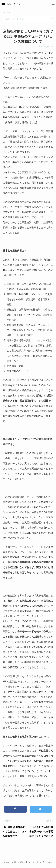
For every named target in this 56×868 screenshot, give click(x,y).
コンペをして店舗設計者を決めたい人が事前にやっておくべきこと (41, 832)
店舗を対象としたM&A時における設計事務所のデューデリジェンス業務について (28, 36)
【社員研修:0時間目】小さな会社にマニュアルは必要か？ (15, 832)
